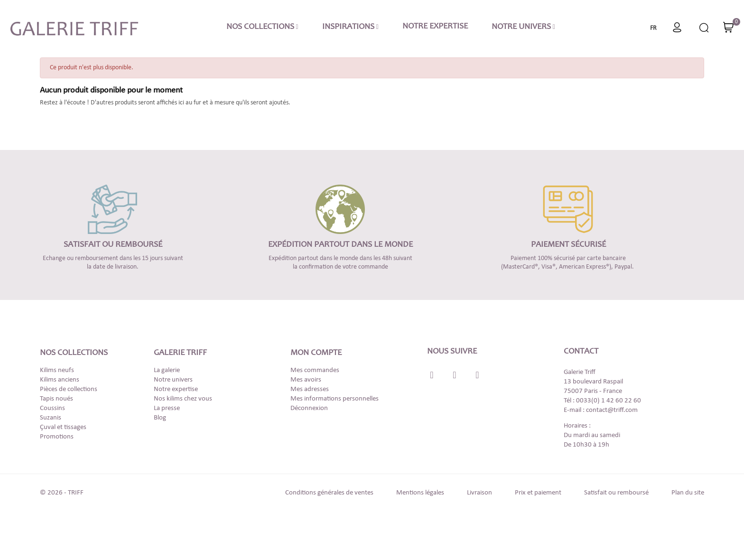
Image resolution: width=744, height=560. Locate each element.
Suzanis (51, 418)
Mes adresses (310, 389)
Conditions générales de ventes (329, 493)
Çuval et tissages (63, 427)
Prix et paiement (538, 493)
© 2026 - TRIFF (62, 493)
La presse (167, 408)
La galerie (167, 370)
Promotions (57, 437)
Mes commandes (315, 370)
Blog (160, 418)
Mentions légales (420, 493)
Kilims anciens (60, 380)
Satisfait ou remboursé (616, 493)
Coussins (52, 408)
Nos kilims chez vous (183, 399)
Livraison (479, 493)
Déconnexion (309, 408)
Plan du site (688, 493)
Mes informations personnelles (335, 399)
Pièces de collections (69, 389)
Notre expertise (176, 389)
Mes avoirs (306, 380)
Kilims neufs (57, 370)
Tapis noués (56, 399)
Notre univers (173, 380)
